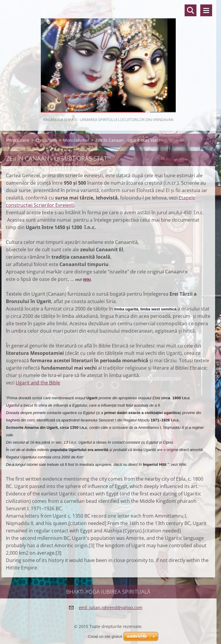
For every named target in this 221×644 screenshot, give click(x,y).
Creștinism (46, 140)
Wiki (87, 280)
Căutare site (191, 10)
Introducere (18, 140)
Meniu (206, 10)
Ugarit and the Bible (38, 383)
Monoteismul (76, 140)
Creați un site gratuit (105, 636)
